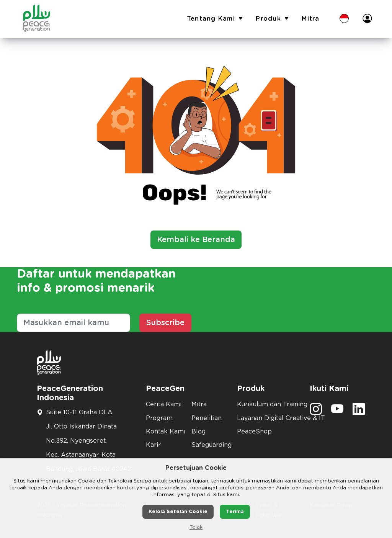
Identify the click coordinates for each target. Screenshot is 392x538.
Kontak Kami (164, 432)
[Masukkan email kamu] (73, 323)
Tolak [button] (196, 527)
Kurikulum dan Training (269, 404)
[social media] (316, 412)
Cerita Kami (164, 404)
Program (159, 418)
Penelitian (207, 418)
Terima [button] (235, 512)
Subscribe (165, 323)
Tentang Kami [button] (215, 19)
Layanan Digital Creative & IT (269, 418)
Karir (153, 445)
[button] (344, 19)
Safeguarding (210, 445)
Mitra (310, 19)
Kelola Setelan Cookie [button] (178, 512)
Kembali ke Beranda (196, 240)
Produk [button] (273, 19)
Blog (198, 432)
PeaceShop (254, 432)
